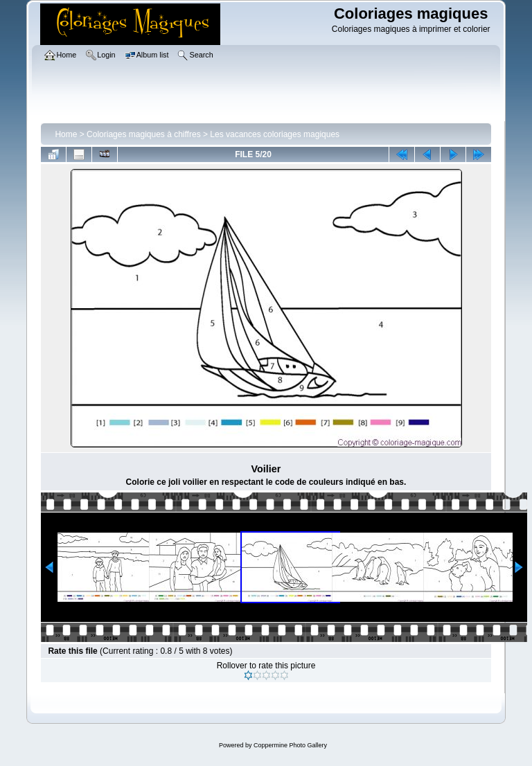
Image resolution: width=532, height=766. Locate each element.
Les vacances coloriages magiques (275, 134)
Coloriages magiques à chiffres (144, 134)
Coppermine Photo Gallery (290, 745)
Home (66, 134)
